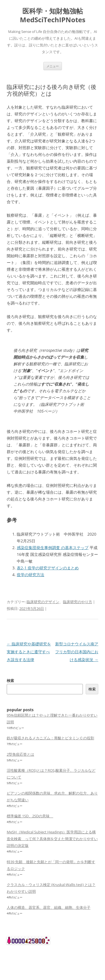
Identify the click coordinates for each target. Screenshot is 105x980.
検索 (10, 681)
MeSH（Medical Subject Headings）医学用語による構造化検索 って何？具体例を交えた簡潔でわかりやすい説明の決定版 (52, 839)
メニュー (53, 66)
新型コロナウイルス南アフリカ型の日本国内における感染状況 (77, 652)
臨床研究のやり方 (78, 602)
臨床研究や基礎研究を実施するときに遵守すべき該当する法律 (29, 652)
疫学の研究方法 (31, 575)
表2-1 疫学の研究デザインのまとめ (48, 568)
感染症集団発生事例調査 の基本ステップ (53, 548)
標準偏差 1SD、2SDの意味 (30, 816)
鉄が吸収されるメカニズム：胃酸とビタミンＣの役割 (50, 738)
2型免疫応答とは (20, 754)
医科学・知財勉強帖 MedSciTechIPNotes (53, 15)
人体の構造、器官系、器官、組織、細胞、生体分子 (49, 907)
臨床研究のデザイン (43, 602)
